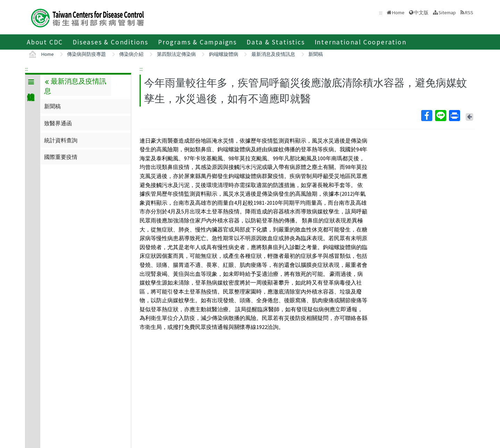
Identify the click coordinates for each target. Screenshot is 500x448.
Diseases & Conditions (110, 42)
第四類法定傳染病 (176, 54)
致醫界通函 (58, 123)
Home (398, 12)
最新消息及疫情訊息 (273, 54)
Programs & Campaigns (197, 42)
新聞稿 (316, 54)
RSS (469, 12)
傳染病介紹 (131, 54)
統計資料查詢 (61, 140)
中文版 (421, 12)
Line (440, 116)
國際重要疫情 (61, 157)
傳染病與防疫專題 (86, 54)
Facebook (426, 116)
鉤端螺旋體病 (224, 54)
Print (454, 116)
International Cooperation (361, 42)
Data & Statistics (276, 42)
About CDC (45, 42)
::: (27, 69)
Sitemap (447, 12)
